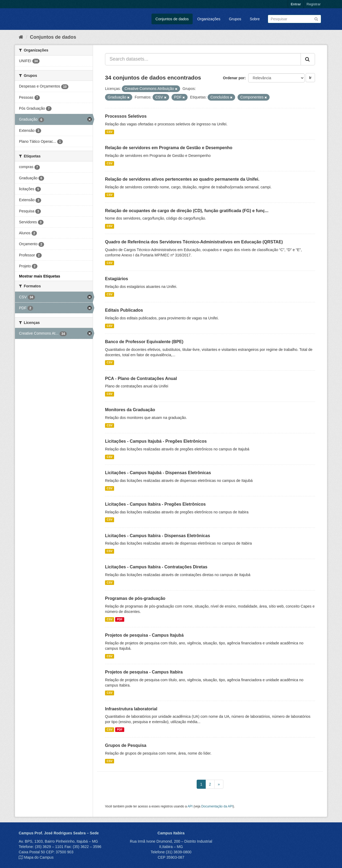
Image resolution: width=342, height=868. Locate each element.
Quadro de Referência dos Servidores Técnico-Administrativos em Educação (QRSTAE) (194, 242)
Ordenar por (234, 78)
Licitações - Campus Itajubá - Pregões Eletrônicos (156, 441)
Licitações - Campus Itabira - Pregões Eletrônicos (155, 504)
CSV (110, 132)
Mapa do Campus (39, 857)
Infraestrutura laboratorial (131, 709)
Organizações (209, 19)
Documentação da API (217, 806)
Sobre (255, 19)
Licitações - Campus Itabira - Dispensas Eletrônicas (158, 536)
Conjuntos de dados (172, 19)
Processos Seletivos (126, 116)
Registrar (314, 4)
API (190, 806)
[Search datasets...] (203, 59)
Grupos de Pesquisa (126, 745)
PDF (120, 619)
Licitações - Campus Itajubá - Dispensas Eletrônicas (158, 473)
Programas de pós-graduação (135, 598)
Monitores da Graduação (130, 410)
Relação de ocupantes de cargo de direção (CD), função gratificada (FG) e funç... (187, 211)
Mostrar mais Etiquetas (40, 276)
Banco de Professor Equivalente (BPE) (144, 342)
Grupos (235, 19)
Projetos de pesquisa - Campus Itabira (144, 672)
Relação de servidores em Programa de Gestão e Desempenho (169, 148)
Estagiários (116, 279)
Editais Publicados (124, 310)
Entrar (296, 4)
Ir (310, 78)
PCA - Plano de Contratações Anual (141, 378)
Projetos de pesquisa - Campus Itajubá (144, 635)
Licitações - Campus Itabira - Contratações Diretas (156, 567)
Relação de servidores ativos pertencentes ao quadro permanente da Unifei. (182, 179)
